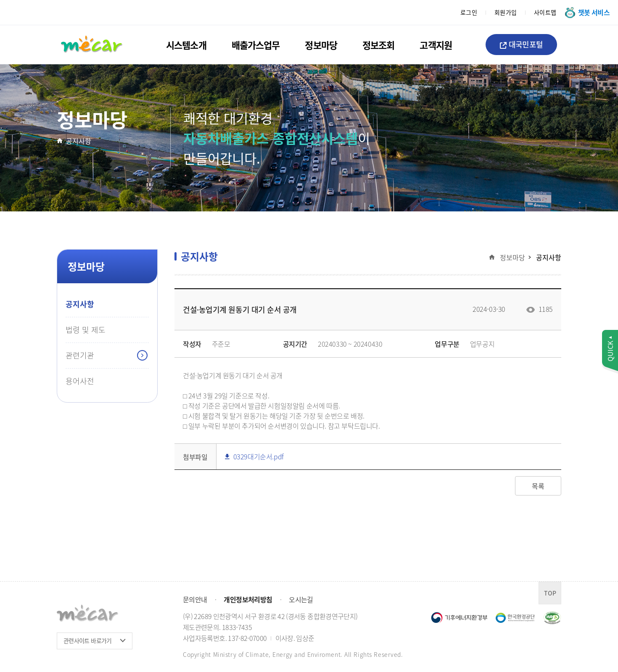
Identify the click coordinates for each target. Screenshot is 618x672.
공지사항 (79, 141)
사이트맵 (545, 12)
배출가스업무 (256, 45)
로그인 (469, 12)
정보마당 (321, 45)
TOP (550, 593)
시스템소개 (186, 45)
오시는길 (301, 599)
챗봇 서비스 (594, 12)
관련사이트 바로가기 (88, 640)
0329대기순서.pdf (254, 457)
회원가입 (506, 12)
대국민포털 (521, 44)
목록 (538, 486)
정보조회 (378, 45)
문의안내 (195, 599)
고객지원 (436, 45)
